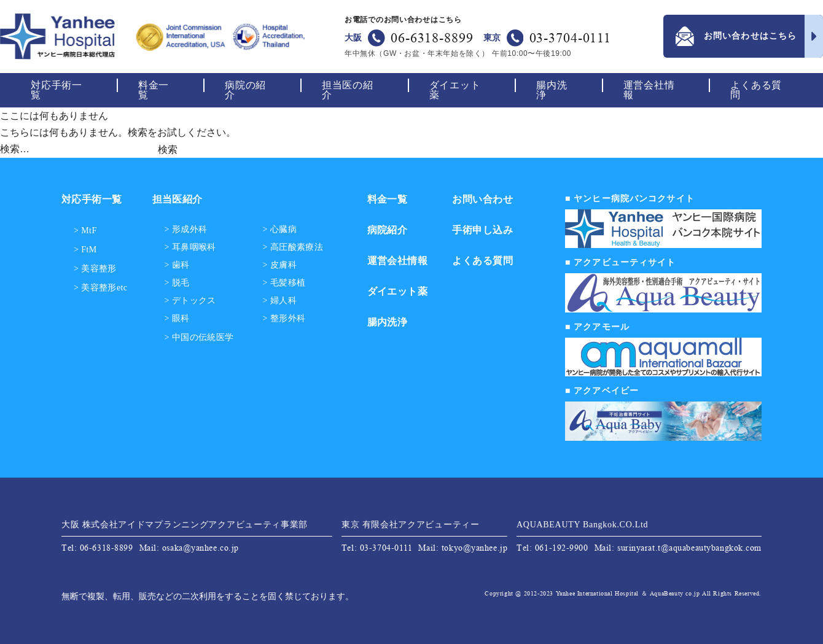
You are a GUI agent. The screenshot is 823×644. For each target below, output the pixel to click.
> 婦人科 (280, 301)
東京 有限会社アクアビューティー (411, 525)
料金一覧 (154, 90)
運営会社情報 (649, 90)
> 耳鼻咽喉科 (190, 247)
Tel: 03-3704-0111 (377, 548)
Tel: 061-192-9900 (552, 548)
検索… (15, 149)
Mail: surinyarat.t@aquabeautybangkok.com (678, 548)
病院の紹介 (245, 90)
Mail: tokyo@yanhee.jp (463, 548)
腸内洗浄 (552, 90)
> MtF (85, 231)
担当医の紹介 (348, 90)
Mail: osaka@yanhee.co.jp (189, 548)
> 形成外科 (186, 230)
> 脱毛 (177, 283)
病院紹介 (388, 230)
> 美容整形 (95, 269)
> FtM (85, 250)
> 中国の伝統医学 (199, 337)
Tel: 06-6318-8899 (97, 548)
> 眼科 (177, 319)
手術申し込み (482, 230)
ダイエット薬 (455, 90)
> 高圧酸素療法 (293, 247)
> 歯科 (177, 265)
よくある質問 (756, 90)
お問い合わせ (482, 199)
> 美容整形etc (101, 288)
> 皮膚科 (280, 265)
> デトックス (190, 301)
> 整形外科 (284, 319)
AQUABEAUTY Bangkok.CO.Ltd (582, 525)
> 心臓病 (280, 230)
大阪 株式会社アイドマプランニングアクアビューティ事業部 (185, 525)
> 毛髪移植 (284, 283)
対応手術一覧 (57, 90)
